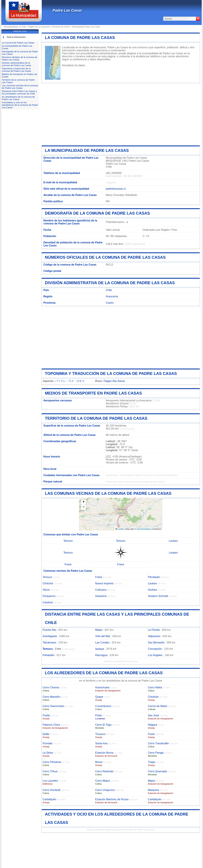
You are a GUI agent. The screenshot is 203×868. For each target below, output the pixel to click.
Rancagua (101, 655)
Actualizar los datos (74, 65)
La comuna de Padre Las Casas (80, 38)
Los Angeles (155, 655)
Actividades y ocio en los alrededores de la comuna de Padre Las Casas (20, 105)
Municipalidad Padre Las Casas (86, 27)
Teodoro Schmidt (158, 596)
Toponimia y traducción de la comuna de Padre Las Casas (111, 373)
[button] (83, 502)
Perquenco (49, 596)
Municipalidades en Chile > (16, 27)
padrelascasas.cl (116, 189)
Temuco (68, 541)
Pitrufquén (154, 577)
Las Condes (102, 643)
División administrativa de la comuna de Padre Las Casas (110, 283)
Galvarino (101, 596)
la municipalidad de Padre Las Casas (87, 150)
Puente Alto (49, 630)
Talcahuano (49, 643)
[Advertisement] (121, 114)
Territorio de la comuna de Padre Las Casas (96, 418)
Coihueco (101, 590)
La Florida (154, 630)
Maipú (99, 630)
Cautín (110, 303)
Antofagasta (50, 636)
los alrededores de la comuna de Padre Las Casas (104, 673)
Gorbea (152, 590)
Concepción (155, 649)
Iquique (100, 649)
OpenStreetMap (143, 529)
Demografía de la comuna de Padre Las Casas (97, 213)
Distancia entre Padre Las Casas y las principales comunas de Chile (19, 92)
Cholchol (48, 583)
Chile (109, 290)
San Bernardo (156, 643)
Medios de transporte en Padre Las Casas (93, 393)
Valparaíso (154, 636)
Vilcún (46, 590)
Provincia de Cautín (61, 27)
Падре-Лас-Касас (114, 381)
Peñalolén (48, 655)
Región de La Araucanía (39, 27)
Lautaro (173, 541)
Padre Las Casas (67, 10)
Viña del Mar (103, 636)
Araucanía (112, 296)
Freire (68, 564)
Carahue (48, 602)
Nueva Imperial (104, 583)
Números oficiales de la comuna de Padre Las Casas (105, 257)
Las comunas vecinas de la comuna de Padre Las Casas (108, 493)
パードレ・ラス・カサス (70, 381)
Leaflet (120, 529)
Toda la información (16, 37)
